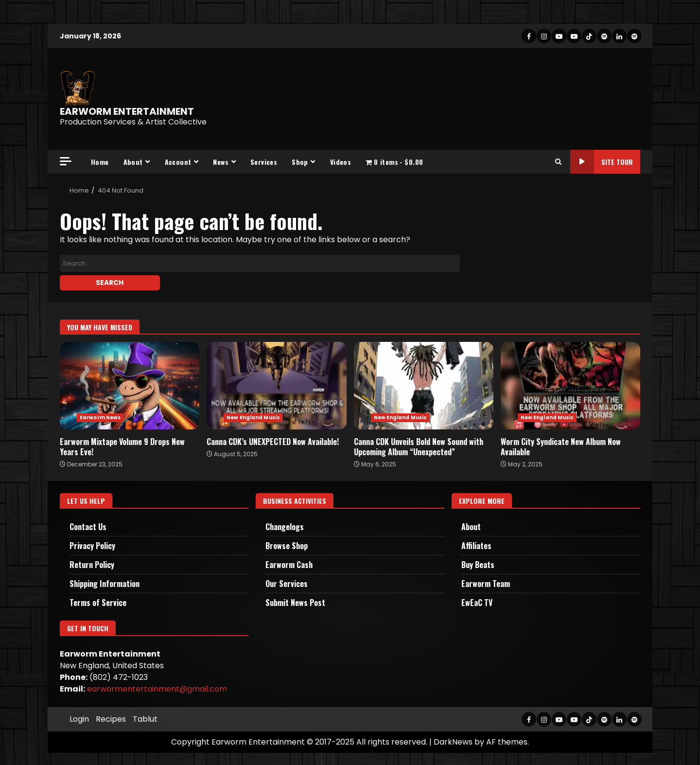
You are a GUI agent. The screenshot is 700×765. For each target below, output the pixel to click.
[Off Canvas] (66, 161)
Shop (300, 162)
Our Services (287, 584)
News (221, 162)
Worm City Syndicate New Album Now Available (570, 386)
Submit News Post (295, 603)
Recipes (111, 719)
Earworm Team (486, 584)
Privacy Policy (92, 546)
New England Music (253, 418)
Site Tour (602, 162)
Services (264, 162)
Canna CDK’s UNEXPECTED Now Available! (276, 386)
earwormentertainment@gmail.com (157, 689)
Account (178, 162)
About (133, 162)
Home (100, 162)
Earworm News (100, 418)
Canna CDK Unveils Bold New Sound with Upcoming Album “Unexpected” (424, 386)
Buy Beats (478, 565)
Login (79, 719)
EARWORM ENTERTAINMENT (127, 111)
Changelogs (285, 527)
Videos (341, 162)
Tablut (145, 719)
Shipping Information (105, 584)
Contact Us (88, 527)
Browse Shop (287, 546)
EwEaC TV (477, 603)
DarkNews (453, 742)
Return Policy (92, 565)
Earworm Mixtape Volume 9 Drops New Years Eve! (130, 386)
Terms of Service (98, 603)
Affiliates (476, 546)
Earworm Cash (289, 565)
